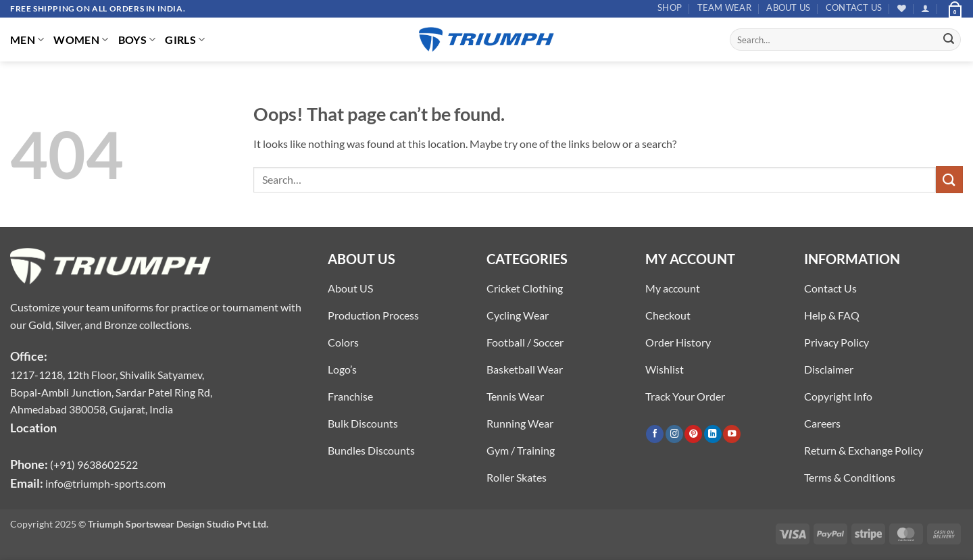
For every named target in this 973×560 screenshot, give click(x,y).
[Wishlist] (902, 8)
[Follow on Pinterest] (693, 434)
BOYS (137, 40)
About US (788, 7)
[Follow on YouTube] (732, 434)
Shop (670, 7)
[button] (925, 8)
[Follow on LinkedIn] (713, 434)
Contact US (854, 7)
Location (33, 428)
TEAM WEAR (724, 7)
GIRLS (185, 40)
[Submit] (949, 40)
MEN (27, 40)
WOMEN (81, 40)
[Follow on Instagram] (674, 434)
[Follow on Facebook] (655, 434)
